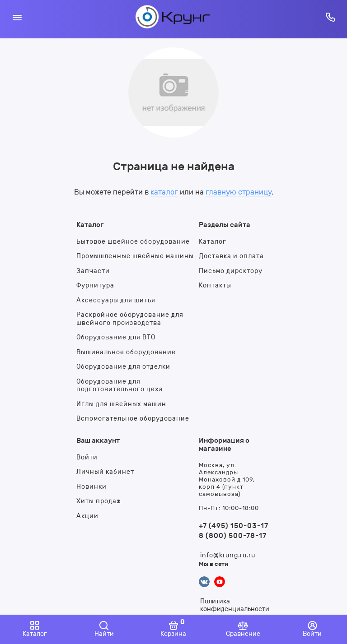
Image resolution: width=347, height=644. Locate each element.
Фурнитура (95, 285)
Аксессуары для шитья (116, 300)
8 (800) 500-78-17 (233, 536)
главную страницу (239, 192)
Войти (87, 457)
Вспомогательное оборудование (133, 419)
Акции (87, 516)
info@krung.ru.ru (228, 555)
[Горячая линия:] (330, 17)
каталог (164, 192)
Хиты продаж (99, 501)
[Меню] (17, 17)
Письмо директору (231, 271)
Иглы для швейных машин (121, 404)
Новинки (91, 487)
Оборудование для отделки (123, 367)
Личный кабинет (105, 472)
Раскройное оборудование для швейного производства (130, 319)
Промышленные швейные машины (135, 256)
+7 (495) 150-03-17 (234, 526)
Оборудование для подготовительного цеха (120, 386)
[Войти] (312, 629)
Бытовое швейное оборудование (133, 242)
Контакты (215, 285)
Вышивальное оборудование (126, 352)
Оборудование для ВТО (116, 337)
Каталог (213, 242)
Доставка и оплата (231, 256)
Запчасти (93, 271)
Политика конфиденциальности (235, 605)
